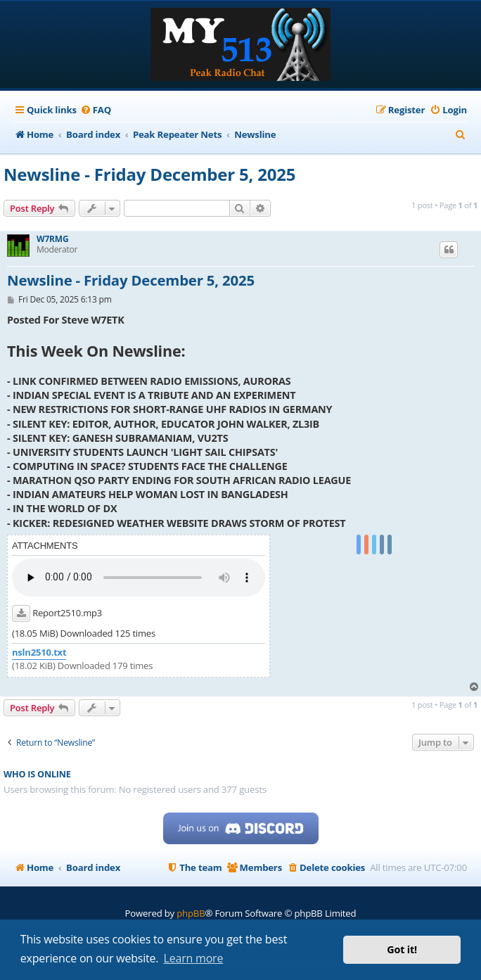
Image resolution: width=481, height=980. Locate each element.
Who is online (37, 774)
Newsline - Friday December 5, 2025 (149, 174)
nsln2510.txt (39, 653)
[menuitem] (96, 110)
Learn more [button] (194, 958)
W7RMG (52, 239)
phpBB (191, 913)
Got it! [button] (402, 949)
